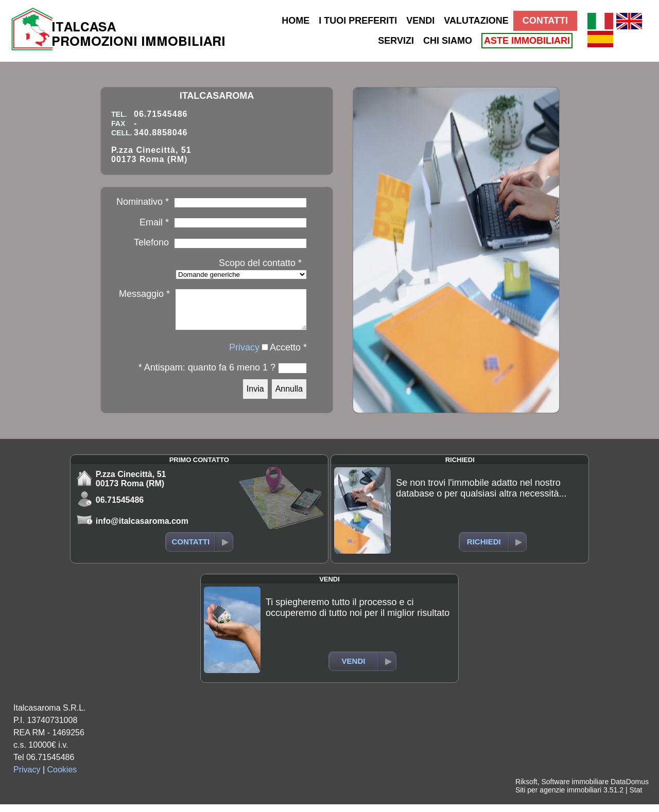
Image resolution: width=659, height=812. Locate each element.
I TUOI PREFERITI (358, 21)
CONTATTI (545, 21)
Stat (636, 798)
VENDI (420, 21)
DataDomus (630, 789)
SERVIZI (396, 41)
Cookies (62, 777)
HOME (296, 21)
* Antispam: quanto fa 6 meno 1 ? (207, 375)
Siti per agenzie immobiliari (558, 798)
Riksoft (526, 789)
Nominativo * (143, 202)
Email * (154, 222)
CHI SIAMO (448, 41)
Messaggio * (144, 294)
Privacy (244, 355)
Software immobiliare (575, 789)
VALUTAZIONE (476, 21)
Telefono (151, 242)
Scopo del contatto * (260, 263)
